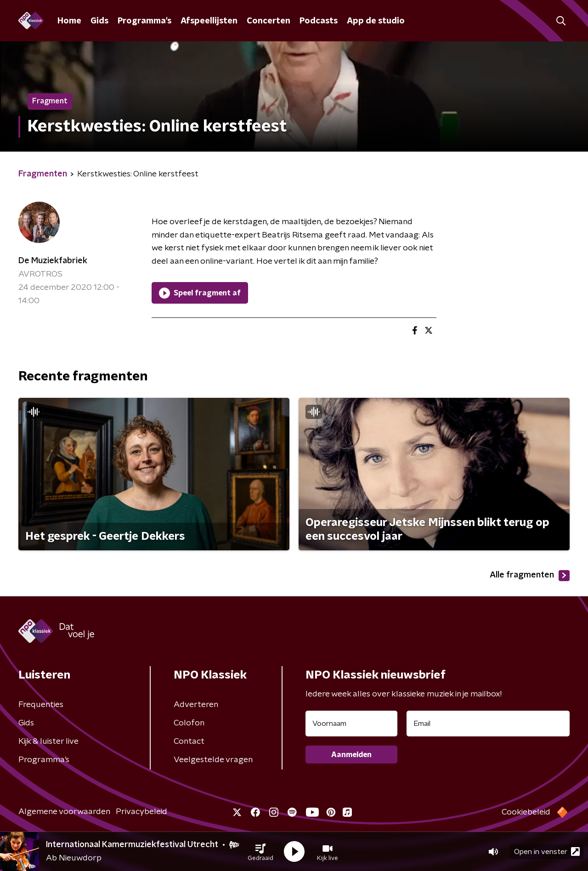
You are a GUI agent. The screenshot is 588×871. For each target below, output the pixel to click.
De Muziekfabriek (53, 261)
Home (69, 21)
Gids (99, 21)
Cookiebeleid (526, 812)
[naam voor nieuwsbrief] (351, 724)
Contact (189, 741)
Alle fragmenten (530, 576)
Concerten (269, 21)
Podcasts (319, 21)
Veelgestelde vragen (213, 760)
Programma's (144, 21)
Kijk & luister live (48, 741)
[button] (260, 852)
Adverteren (196, 705)
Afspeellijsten (209, 21)
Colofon (189, 723)
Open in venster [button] (547, 851)
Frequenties (41, 705)
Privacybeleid (141, 812)
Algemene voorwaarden (64, 812)
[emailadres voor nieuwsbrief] (488, 724)
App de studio (376, 21)
